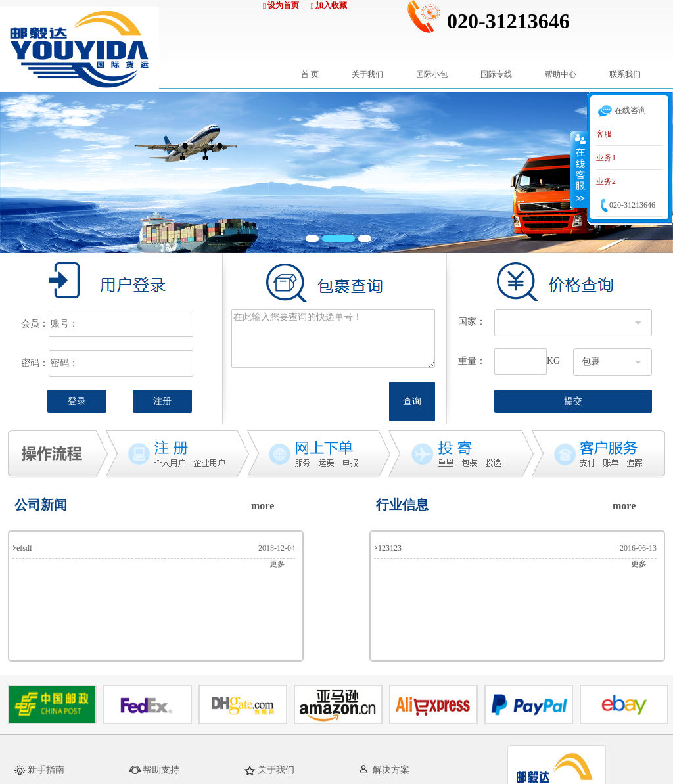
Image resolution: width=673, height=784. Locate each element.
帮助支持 (161, 770)
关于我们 (367, 74)
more (263, 506)
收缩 (579, 169)
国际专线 (496, 74)
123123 (390, 548)
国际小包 (432, 74)
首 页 (310, 74)
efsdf (24, 548)
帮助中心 (561, 74)
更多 (277, 564)
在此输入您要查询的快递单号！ (333, 338)
